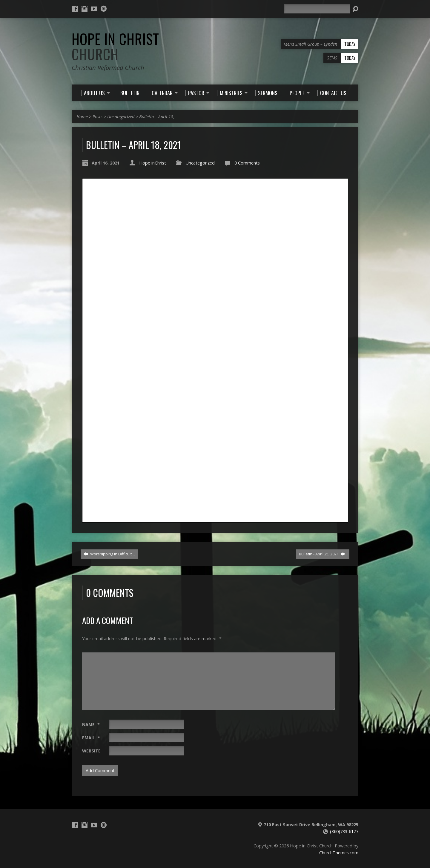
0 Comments (247, 163)
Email (91, 738)
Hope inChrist (153, 163)
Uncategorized (121, 117)
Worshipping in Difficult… (109, 554)
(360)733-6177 (344, 831)
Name (91, 725)
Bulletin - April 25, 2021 (322, 554)
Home (82, 117)
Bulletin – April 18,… (158, 117)
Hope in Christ (115, 46)
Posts (97, 117)
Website (91, 751)
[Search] (317, 9)
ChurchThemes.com (339, 853)
